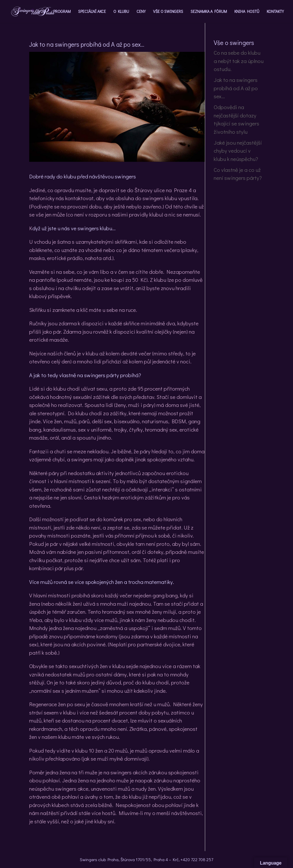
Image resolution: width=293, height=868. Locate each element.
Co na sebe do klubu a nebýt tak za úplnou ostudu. (239, 61)
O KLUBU (121, 12)
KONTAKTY (275, 12)
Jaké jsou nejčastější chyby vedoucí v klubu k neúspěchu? (238, 151)
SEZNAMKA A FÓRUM (209, 12)
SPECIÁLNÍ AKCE (92, 12)
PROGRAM (62, 12)
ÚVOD (41, 12)
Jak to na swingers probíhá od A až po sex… (236, 88)
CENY (141, 12)
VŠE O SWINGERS (168, 12)
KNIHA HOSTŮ (247, 12)
